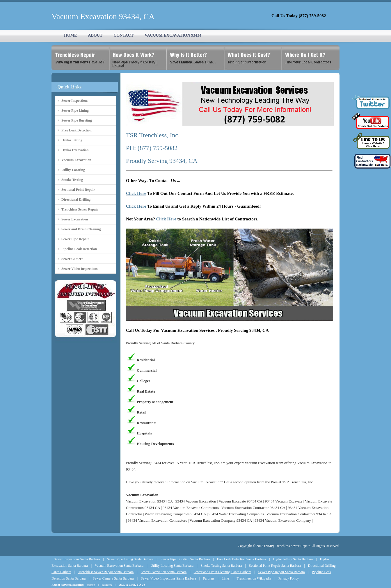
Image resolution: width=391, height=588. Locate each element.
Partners (209, 578)
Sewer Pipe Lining (75, 111)
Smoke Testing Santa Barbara (221, 566)
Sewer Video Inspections (79, 269)
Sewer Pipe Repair (75, 239)
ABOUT (95, 35)
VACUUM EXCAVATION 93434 (173, 35)
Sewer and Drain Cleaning (81, 229)
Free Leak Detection (77, 130)
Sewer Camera (72, 259)
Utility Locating (73, 170)
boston (91, 585)
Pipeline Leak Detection (79, 249)
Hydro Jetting (72, 140)
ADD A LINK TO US (132, 585)
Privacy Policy (289, 578)
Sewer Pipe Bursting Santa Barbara (185, 559)
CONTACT (123, 35)
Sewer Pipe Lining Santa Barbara (130, 559)
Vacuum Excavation (76, 160)
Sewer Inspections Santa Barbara (77, 559)
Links (226, 578)
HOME (70, 35)
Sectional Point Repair (78, 190)
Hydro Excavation (75, 150)
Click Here (136, 193)
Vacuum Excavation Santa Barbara (119, 566)
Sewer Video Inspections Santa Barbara (168, 578)
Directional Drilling (76, 199)
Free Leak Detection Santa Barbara (242, 559)
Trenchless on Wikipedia (254, 578)
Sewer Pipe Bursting (77, 120)
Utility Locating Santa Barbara (172, 566)
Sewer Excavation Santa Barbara (164, 572)
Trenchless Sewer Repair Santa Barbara (106, 572)
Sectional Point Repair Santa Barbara (275, 566)
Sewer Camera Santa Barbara (113, 578)
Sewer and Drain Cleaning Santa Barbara (223, 572)
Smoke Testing (72, 180)
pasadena (107, 585)
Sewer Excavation (75, 219)
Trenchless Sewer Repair (80, 209)
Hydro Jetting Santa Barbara (293, 559)
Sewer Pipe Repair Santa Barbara (282, 572)
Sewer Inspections (75, 101)
